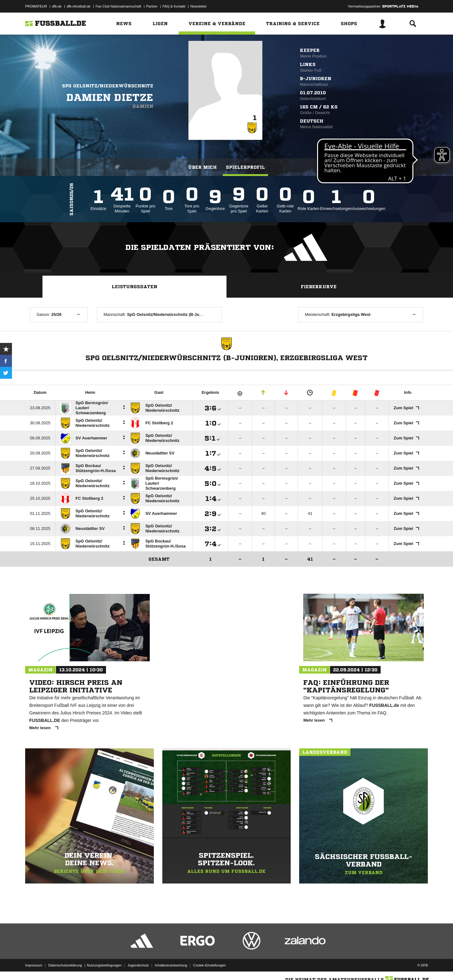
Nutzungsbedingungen (104, 965)
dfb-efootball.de (79, 6)
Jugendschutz (138, 965)
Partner (152, 6)
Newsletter (199, 6)
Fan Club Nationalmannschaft (118, 6)
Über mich (202, 167)
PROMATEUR (36, 6)
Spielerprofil (245, 167)
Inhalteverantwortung (171, 965)
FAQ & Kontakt (174, 6)
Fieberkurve (319, 287)
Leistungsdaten (134, 287)
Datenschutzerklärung (65, 965)
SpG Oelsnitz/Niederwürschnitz (108, 86)
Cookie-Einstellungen (210, 965)
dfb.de (57, 6)
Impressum (34, 965)
